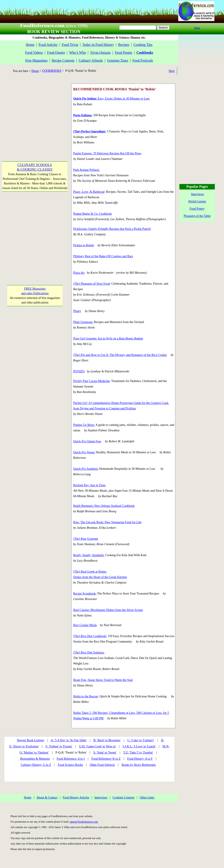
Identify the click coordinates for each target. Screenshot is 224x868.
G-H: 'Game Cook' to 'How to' (97, 746)
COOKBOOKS (52, 71)
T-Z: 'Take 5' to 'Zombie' (138, 753)
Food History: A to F (140, 759)
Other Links (147, 797)
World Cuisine (197, 201)
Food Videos (34, 53)
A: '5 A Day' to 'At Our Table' (69, 740)
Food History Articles (76, 797)
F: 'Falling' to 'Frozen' (59, 746)
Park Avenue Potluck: (87, 170)
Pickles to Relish (84, 245)
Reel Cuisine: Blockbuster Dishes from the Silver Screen (108, 610)
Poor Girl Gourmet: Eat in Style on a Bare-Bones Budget (108, 338)
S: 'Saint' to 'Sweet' (105, 753)
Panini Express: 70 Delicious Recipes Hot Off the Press (107, 153)
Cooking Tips (143, 45)
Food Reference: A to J (71, 759)
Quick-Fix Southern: (86, 469)
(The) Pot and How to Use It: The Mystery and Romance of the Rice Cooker (120, 355)
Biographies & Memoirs (35, 759)
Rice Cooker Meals (85, 625)
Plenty (77, 311)
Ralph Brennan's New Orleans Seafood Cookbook (104, 506)
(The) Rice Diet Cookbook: (90, 636)
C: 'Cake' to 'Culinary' (141, 740)
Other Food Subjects (102, 765)
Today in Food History (98, 45)
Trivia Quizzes (100, 53)
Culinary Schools (91, 60)
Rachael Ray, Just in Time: (90, 485)
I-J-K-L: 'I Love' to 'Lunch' (139, 746)
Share (197, 28)
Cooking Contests (124, 797)
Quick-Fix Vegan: (84, 452)
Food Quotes (56, 53)
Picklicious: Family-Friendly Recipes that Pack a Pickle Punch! (112, 229)
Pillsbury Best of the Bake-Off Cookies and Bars (103, 256)
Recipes (124, 45)
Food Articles (48, 45)
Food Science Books (70, 765)
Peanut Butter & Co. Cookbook (93, 214)
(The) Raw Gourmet (86, 539)
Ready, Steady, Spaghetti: (89, 555)
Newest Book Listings (30, 740)
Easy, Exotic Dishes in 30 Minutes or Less (111, 99)
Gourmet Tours (118, 60)
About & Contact (47, 797)
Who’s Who (78, 53)
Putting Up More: (84, 425)
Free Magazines (37, 60)
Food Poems (124, 53)
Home (30, 45)
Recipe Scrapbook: (85, 594)
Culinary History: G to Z (36, 765)
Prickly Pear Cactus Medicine (92, 381)
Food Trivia (70, 45)
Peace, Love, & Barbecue (89, 192)
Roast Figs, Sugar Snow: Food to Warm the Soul (103, 680)
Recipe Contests (63, 60)
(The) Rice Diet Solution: (89, 653)
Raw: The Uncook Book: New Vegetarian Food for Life (107, 522)
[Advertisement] (35, 111)
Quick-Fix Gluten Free (87, 441)
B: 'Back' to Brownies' (107, 740)
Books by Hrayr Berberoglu (139, 765)
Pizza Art (79, 273)
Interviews (101, 797)
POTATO (79, 371)
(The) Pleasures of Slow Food (92, 284)
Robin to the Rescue (86, 696)
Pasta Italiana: (83, 115)
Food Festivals (143, 60)
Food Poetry (197, 209)
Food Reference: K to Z (106, 759)
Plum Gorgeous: (83, 322)
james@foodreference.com (84, 822)
